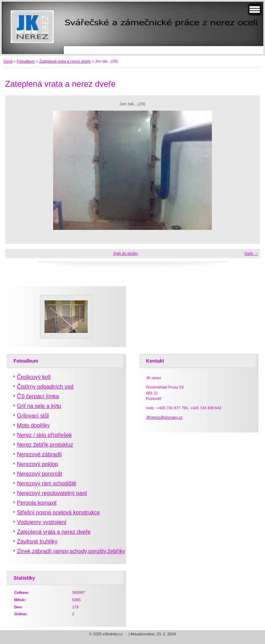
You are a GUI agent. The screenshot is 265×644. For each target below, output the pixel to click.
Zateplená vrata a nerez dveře (65, 61)
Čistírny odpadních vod (45, 387)
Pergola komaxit (37, 503)
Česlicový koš (34, 377)
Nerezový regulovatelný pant (52, 493)
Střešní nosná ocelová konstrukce (58, 512)
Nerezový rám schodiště (47, 483)
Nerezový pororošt (40, 474)
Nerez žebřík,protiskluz (45, 445)
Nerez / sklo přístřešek (44, 435)
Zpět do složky (126, 253)
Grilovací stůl (33, 416)
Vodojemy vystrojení (42, 522)
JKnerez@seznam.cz (164, 417)
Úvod (8, 61)
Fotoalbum (26, 61)
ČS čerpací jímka (38, 396)
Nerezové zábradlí (39, 454)
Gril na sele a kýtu (39, 406)
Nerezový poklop (37, 464)
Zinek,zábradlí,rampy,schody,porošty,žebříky (71, 551)
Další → (251, 253)
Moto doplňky (33, 425)
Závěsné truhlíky (37, 542)
